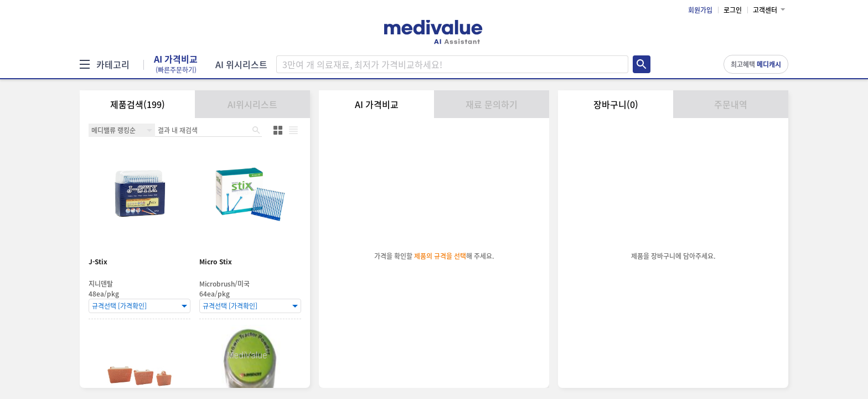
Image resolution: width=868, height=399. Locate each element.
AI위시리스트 (252, 104)
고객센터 (765, 10)
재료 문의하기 (492, 104)
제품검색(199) (138, 104)
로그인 (733, 10)
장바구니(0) (616, 104)
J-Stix (98, 262)
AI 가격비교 (176, 64)
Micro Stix (216, 262)
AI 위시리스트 (241, 64)
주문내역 (731, 104)
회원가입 (700, 10)
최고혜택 (756, 64)
